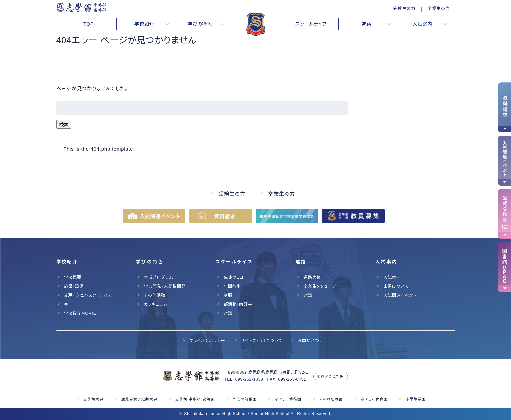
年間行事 (233, 286)
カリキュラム (156, 304)
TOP (89, 24)
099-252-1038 (249, 379)
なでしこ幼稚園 (288, 399)
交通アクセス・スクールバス (88, 295)
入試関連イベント (400, 295)
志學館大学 (93, 399)
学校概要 (73, 277)
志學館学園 (416, 399)
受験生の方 (404, 8)
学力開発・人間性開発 (165, 286)
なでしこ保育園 (374, 399)
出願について (396, 286)
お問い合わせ (311, 341)
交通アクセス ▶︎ (330, 376)
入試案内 (392, 277)
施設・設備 (74, 286)
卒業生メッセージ (320, 286)
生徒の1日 (234, 277)
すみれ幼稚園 (331, 399)
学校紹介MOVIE (80, 313)
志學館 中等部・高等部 (195, 399)
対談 (228, 313)
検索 (64, 125)
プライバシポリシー (208, 341)
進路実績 (312, 277)
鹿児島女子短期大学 (139, 399)
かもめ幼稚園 (245, 399)
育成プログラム (158, 277)
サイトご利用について (261, 341)
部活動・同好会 (238, 304)
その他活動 (155, 295)
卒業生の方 (439, 8)
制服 (228, 295)
